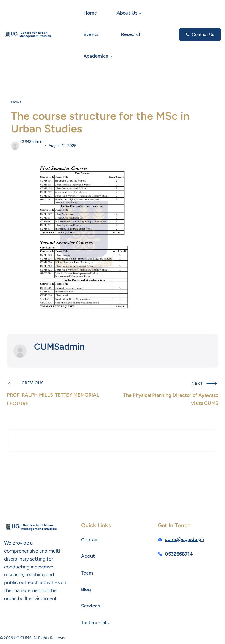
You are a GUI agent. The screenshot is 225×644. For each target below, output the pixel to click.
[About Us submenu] (140, 13)
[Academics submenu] (111, 56)
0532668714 (179, 554)
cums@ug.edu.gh (184, 539)
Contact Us (203, 34)
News (16, 102)
